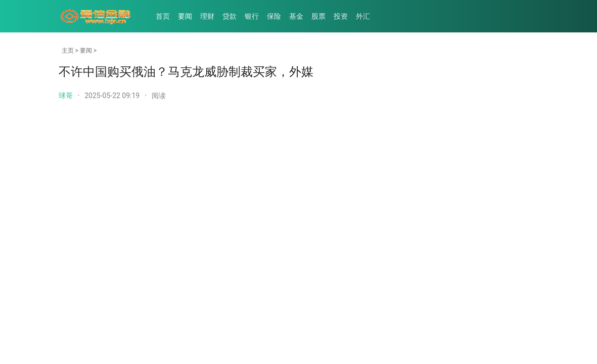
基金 (296, 16)
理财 (207, 16)
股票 (318, 16)
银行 (252, 16)
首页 (163, 16)
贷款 (229, 16)
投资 (341, 16)
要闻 (185, 16)
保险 (274, 16)
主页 (68, 51)
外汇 (363, 16)
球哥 (66, 96)
